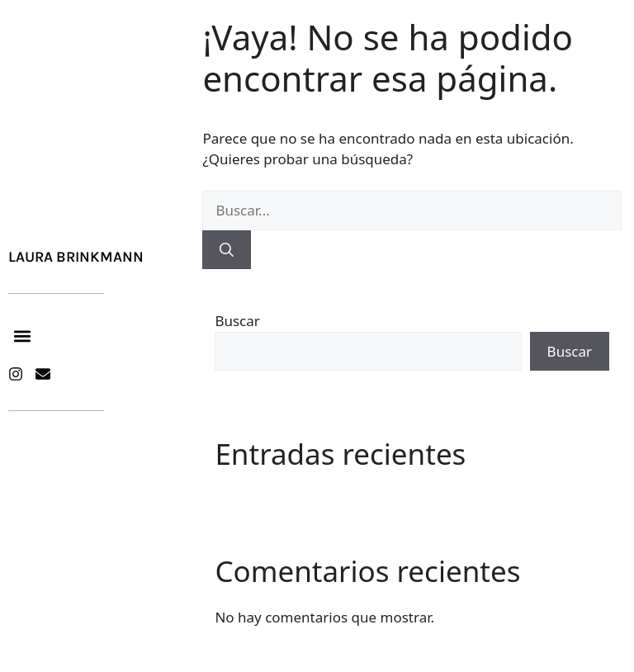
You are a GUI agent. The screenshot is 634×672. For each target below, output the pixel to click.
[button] (22, 336)
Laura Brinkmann (76, 257)
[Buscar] (227, 250)
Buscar (237, 321)
